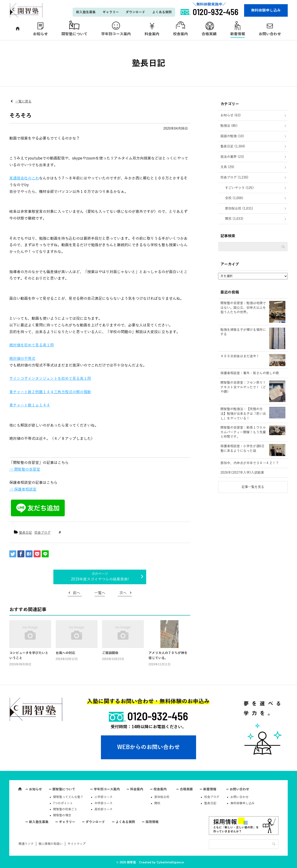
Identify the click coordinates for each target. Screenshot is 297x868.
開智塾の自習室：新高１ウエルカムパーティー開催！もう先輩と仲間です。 (243, 432)
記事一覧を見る (253, 487)
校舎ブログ (42, 533)
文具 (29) (227, 167)
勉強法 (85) (229, 126)
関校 (157, 803)
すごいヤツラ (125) (239, 188)
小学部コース (103, 797)
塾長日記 (26, 533)
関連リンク (26, 844)
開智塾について (74, 34)
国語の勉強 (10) (232, 136)
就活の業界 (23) (232, 157)
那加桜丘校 (162, 797)
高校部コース (103, 809)
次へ (123, 593)
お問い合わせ (270, 34)
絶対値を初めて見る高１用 (32, 345)
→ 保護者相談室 (23, 489)
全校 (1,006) (234, 198)
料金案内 (152, 34)
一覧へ (100, 593)
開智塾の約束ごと (65, 809)
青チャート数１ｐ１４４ (30, 405)
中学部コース (103, 803)
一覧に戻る (23, 101)
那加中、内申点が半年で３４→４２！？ (250, 463)
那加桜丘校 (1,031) (239, 209)
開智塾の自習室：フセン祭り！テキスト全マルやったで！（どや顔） (243, 387)
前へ (77, 593)
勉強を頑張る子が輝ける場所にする (243, 332)
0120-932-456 (158, 716)
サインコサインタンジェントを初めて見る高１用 (50, 379)
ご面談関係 (110, 653)
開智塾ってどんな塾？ (68, 797)
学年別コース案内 (116, 34)
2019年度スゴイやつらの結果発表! (100, 579)
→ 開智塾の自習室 (25, 469)
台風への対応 (65, 653)
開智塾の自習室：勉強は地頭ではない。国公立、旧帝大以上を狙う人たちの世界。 (243, 308)
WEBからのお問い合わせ (148, 747)
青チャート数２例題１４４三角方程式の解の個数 (50, 392)
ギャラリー (111, 12)
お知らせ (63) (231, 115)
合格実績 (209, 34)
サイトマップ (77, 844)
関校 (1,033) (234, 219)
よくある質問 (162, 12)
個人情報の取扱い (51, 844)
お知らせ (40, 34)
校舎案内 (181, 34)
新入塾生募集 (86, 12)
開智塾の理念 (62, 815)
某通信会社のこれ (24, 178)
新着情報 (238, 34)
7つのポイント (63, 803)
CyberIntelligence (170, 862)
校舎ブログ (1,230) (234, 177)
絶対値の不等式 (22, 359)
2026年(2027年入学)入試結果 (242, 473)
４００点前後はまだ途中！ (240, 356)
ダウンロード (136, 12)
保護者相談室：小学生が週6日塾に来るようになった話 (242, 448)
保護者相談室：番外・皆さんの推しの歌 (250, 373)
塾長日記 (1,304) (233, 146)
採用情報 (152, 822)
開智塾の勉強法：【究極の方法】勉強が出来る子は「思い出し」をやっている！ (243, 414)
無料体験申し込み (266, 10)
